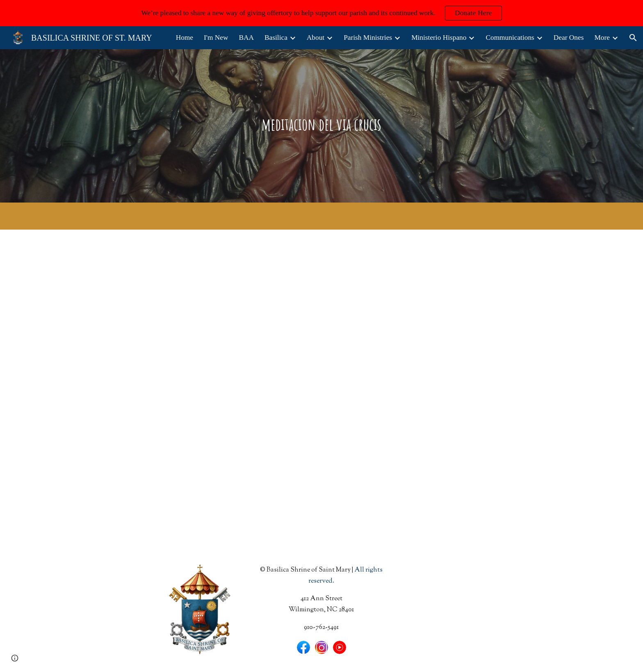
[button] (633, 38)
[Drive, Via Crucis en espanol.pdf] (200, 389)
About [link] (316, 38)
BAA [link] (246, 38)
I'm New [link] (216, 38)
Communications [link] (510, 38)
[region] (321, 13)
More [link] (602, 38)
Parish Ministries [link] (368, 38)
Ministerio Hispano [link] (439, 38)
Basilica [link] (276, 38)
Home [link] (185, 38)
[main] (321, 126)
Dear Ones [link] (569, 38)
